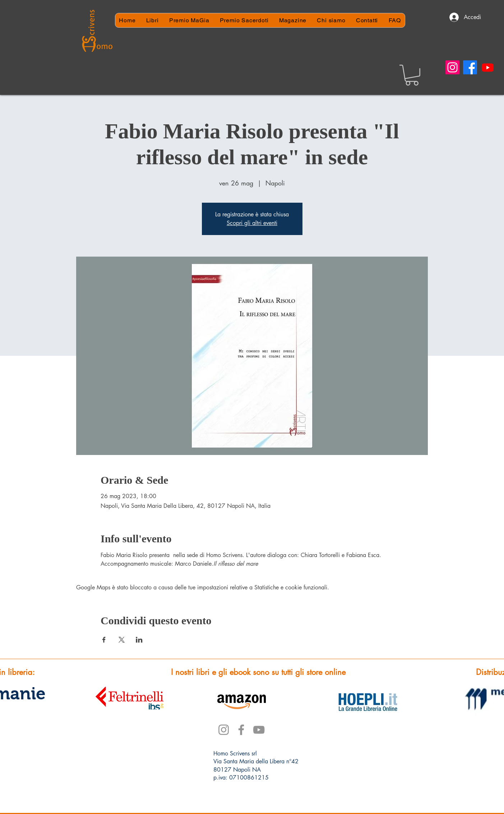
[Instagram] (452, 67)
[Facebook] (470, 67)
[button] (412, 75)
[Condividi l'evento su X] (122, 640)
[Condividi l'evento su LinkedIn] (139, 640)
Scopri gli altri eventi (252, 223)
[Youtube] (488, 67)
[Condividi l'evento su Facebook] (104, 640)
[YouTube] (259, 730)
